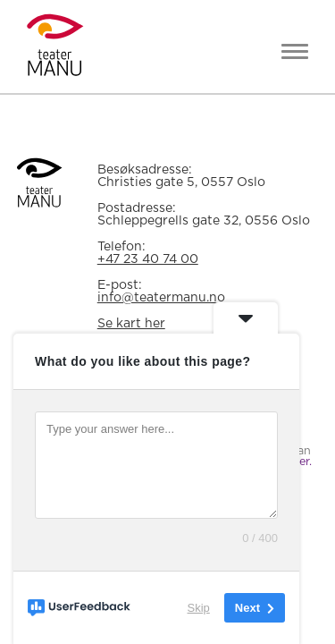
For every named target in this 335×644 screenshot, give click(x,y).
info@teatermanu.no (161, 298)
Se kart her (131, 324)
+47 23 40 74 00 (148, 259)
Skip (199, 608)
